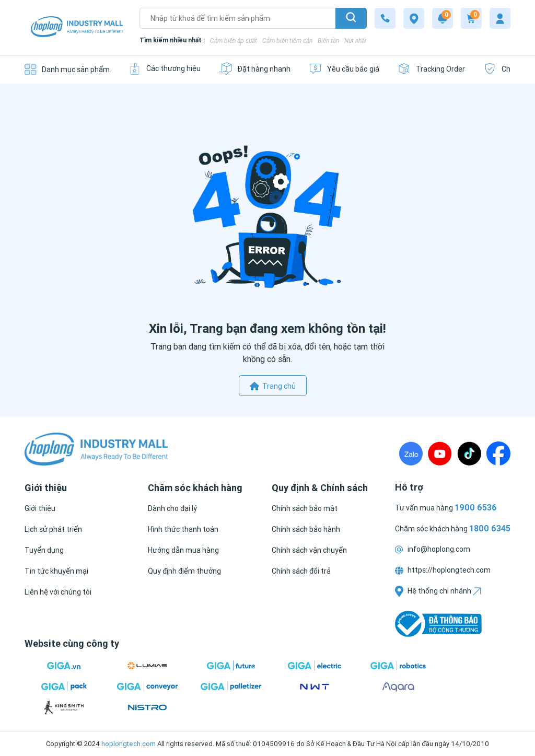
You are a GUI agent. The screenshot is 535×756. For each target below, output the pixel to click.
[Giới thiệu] (40, 508)
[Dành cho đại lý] (172, 508)
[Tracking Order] (431, 69)
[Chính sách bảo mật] (305, 508)
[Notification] (443, 18)
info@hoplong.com (433, 549)
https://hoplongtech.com (443, 570)
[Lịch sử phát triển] (53, 529)
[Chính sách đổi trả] (301, 571)
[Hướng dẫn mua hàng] (183, 550)
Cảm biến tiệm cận (287, 40)
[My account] (500, 18)
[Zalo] (411, 453)
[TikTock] (469, 453)
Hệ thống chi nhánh (438, 591)
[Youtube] (440, 453)
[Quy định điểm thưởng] (184, 571)
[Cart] (471, 18)
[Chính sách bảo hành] (306, 529)
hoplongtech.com (129, 744)
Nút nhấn (356, 40)
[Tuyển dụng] (44, 550)
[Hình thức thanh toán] (183, 529)
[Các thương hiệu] (164, 69)
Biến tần (328, 40)
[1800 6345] (385, 18)
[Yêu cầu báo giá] (344, 69)
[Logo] (77, 28)
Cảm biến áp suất (234, 40)
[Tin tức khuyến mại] (56, 571)
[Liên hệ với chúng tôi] (58, 592)
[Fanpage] (498, 453)
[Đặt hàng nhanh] (255, 69)
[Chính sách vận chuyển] (309, 550)
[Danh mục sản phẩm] (67, 69)
